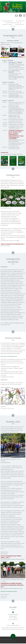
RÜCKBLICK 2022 (19, 25)
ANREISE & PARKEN (7, 25)
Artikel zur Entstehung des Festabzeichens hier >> (13, 244)
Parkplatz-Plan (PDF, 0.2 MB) (7, 408)
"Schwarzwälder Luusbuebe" (17, 69)
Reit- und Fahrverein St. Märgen (16, 104)
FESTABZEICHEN (20, 21)
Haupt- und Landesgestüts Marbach (16, 128)
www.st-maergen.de (13, 619)
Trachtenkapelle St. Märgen (15, 118)
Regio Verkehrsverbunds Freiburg (15, 363)
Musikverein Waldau (13, 145)
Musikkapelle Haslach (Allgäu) (15, 121)
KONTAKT (13, 26)
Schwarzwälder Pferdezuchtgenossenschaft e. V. (13, 627)
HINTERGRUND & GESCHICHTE (13, 23)
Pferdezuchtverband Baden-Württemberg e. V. (12, 309)
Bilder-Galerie (4, 596)
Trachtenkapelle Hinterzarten (15, 143)
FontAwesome (3, 641)
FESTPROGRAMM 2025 (7, 21)
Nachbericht (4, 598)
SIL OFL (14, 641)
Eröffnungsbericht (5, 594)
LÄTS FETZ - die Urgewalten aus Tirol (16, 97)
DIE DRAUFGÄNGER (13, 73)
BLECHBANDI (15, 94)
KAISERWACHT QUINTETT (14, 149)
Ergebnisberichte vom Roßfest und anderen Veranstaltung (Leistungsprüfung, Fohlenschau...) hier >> (12, 585)
